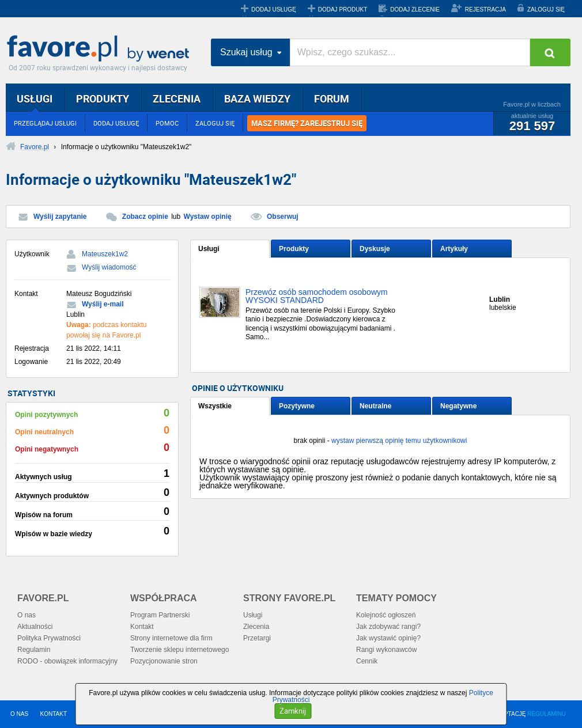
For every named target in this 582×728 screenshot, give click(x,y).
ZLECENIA (177, 98)
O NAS (19, 714)
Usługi (209, 249)
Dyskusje (375, 249)
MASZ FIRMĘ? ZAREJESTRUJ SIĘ (307, 123)
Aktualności (35, 627)
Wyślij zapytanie (60, 217)
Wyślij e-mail (103, 304)
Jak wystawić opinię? (388, 638)
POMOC (167, 123)
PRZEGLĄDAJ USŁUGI (45, 123)
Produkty (294, 249)
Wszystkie (215, 406)
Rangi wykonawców (386, 650)
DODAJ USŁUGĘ (274, 10)
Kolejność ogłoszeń (386, 615)
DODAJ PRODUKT (343, 10)
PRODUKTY (103, 98)
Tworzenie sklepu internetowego (179, 650)
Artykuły (454, 249)
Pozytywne (297, 406)
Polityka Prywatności (49, 638)
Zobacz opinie (145, 217)
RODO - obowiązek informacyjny (67, 661)
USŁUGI (35, 98)
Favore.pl (101, 49)
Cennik (367, 661)
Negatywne (458, 406)
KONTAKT (54, 714)
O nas (27, 615)
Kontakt (142, 627)
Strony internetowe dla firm (171, 638)
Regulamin (34, 650)
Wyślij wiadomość (109, 267)
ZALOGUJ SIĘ (546, 10)
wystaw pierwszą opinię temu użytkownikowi (399, 441)
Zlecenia (256, 627)
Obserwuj (283, 217)
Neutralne (375, 406)
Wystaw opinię (208, 217)
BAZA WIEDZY (257, 98)
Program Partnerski (160, 615)
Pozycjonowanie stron (164, 661)
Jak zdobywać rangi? (388, 627)
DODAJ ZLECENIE (415, 10)
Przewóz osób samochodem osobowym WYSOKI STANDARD (317, 296)
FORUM (332, 98)
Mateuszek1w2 (105, 254)
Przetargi (257, 638)
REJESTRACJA (485, 10)
